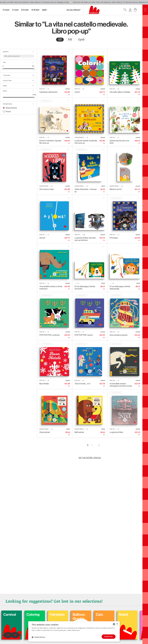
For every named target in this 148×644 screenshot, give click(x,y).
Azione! (42, 238)
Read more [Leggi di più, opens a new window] (76, 630)
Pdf (70, 40)
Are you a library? (74, 10)
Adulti (44, 10)
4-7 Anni (15, 10)
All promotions (11, 108)
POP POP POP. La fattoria (49, 335)
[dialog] (74, 631)
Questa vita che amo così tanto (119, 142)
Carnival (23, 614)
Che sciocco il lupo (47, 189)
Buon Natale (44, 384)
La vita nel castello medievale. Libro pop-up (86, 142)
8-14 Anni (25, 10)
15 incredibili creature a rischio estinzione (51, 288)
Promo (8, 112)
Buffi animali (79, 432)
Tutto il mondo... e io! (82, 384)
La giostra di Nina (116, 432)
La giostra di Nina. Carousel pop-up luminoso (85, 239)
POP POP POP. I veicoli (84, 335)
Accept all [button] (109, 637)
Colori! (77, 92)
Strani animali (45, 432)
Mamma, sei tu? (116, 189)
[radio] (60, 40)
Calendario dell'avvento (48, 92)
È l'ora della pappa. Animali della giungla (120, 288)
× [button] (117, 624)
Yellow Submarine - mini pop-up (86, 190)
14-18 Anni (35, 10)
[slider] (3, 69)
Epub (81, 40)
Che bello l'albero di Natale (120, 92)
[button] (38, 637)
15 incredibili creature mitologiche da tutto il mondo (121, 385)
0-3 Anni (6, 10)
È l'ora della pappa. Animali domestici (85, 288)
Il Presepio (114, 238)
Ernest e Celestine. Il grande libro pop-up (50, 142)
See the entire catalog (90, 458)
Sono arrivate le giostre (119, 335)
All (60, 40)
